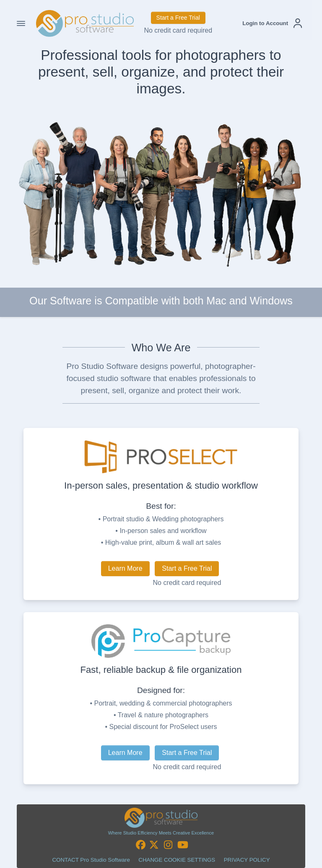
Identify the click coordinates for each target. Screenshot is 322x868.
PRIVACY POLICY (247, 860)
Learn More (125, 568)
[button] (272, 23)
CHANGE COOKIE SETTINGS (177, 860)
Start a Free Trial (178, 18)
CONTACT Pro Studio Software (91, 860)
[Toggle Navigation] (21, 23)
